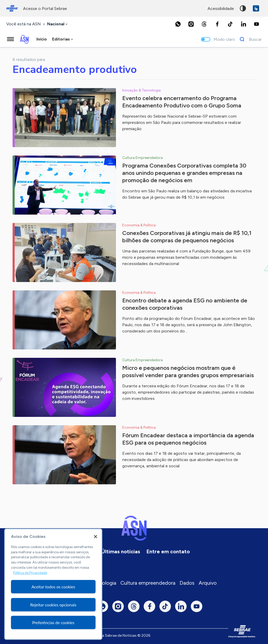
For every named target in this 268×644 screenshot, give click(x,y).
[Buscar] (249, 39)
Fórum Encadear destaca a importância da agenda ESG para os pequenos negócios (188, 439)
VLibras (256, 8)
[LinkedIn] (243, 24)
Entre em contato (168, 551)
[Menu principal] (10, 39)
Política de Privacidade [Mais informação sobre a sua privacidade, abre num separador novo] (30, 573)
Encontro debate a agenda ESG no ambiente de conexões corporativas (185, 304)
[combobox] (58, 24)
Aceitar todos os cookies (53, 587)
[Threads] (204, 24)
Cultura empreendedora (148, 583)
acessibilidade (221, 8)
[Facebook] (217, 24)
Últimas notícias (121, 551)
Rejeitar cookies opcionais (53, 605)
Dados (187, 583)
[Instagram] (191, 24)
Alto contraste (243, 8)
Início (42, 39)
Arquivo (208, 583)
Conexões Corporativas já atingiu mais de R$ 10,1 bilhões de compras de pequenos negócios (187, 237)
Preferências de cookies (53, 622)
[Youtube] (256, 24)
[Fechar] (96, 537)
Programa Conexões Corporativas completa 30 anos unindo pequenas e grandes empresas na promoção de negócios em (184, 173)
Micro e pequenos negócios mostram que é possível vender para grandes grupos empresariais (188, 372)
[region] (53, 584)
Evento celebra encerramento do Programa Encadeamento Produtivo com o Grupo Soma (182, 102)
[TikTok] (230, 24)
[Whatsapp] (178, 24)
